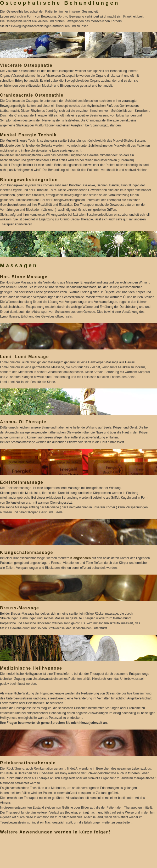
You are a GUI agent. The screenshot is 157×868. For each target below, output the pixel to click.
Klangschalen (81, 558)
